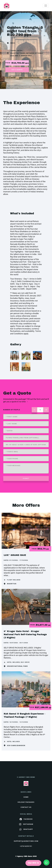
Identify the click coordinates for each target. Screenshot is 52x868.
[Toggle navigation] (46, 6)
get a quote (17, 70)
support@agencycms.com (26, 841)
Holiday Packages (26, 802)
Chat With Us (33, 863)
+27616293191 (26, 846)
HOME (26, 797)
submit (26, 478)
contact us (26, 807)
